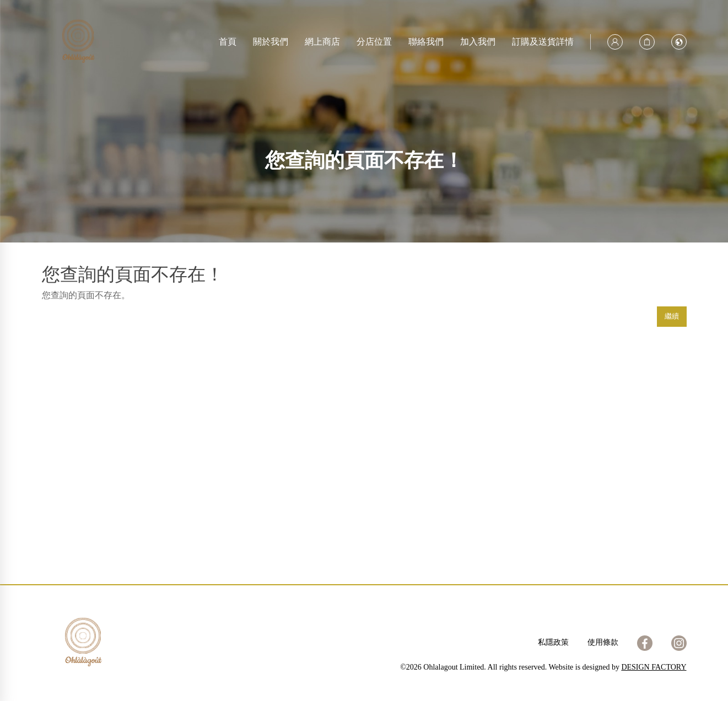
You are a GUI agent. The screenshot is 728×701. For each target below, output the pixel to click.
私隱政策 (553, 642)
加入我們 (478, 42)
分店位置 (374, 42)
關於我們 (271, 42)
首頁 (228, 42)
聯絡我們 (426, 42)
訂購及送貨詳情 (543, 42)
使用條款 (603, 642)
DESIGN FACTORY (654, 667)
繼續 (672, 316)
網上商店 (322, 42)
